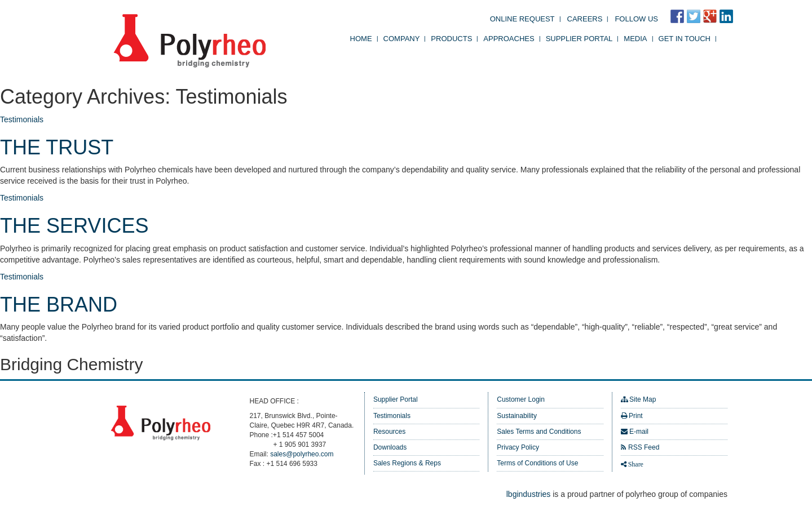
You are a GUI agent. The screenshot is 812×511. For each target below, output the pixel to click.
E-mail (639, 432)
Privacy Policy (518, 447)
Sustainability (517, 416)
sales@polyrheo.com (302, 454)
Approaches (509, 39)
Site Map (643, 399)
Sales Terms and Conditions (539, 432)
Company (402, 39)
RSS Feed (644, 447)
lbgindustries (529, 494)
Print (636, 416)
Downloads (390, 447)
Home (361, 39)
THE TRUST (57, 147)
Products (451, 39)
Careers (585, 19)
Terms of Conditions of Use (537, 463)
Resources (389, 432)
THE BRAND (59, 305)
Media (635, 39)
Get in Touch (685, 39)
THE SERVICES (74, 226)
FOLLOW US (636, 19)
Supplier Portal (579, 39)
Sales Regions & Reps (407, 463)
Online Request (522, 19)
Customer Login (521, 399)
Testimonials (22, 119)
